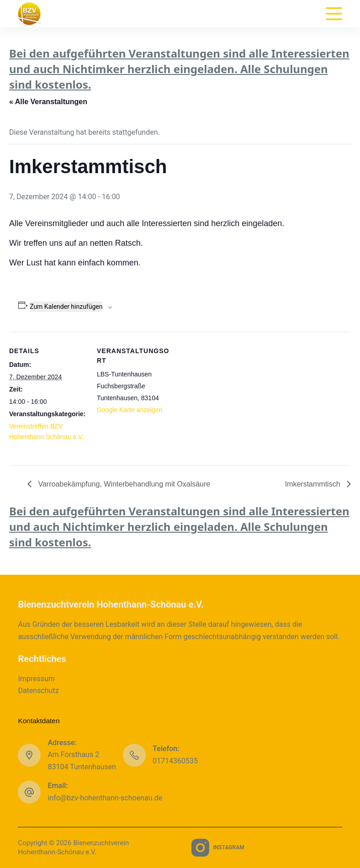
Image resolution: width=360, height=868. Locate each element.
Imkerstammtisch (314, 484)
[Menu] (334, 14)
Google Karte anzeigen (130, 410)
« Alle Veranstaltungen (48, 102)
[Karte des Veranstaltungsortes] (233, 395)
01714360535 (175, 761)
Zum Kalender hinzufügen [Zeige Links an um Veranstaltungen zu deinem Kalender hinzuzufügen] (66, 307)
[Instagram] (218, 848)
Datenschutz (38, 691)
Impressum (36, 679)
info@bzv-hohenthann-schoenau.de (105, 798)
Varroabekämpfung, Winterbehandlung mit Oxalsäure (123, 484)
